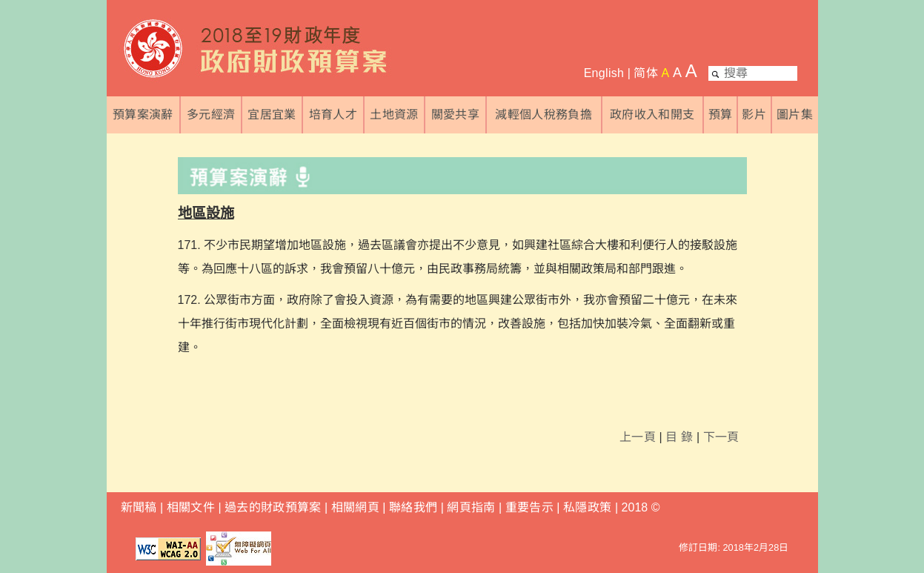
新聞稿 (139, 507)
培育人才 (333, 115)
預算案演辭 (143, 115)
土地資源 (394, 115)
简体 (646, 73)
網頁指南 (471, 507)
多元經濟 (211, 115)
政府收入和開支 (652, 115)
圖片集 (795, 115)
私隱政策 (589, 507)
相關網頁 (355, 507)
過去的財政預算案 (273, 507)
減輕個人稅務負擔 (544, 115)
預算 (721, 115)
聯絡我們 (413, 507)
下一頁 (721, 437)
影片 (754, 115)
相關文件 (191, 507)
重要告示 (529, 507)
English (604, 73)
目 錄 (679, 437)
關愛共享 (455, 115)
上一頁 (638, 437)
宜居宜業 (272, 115)
